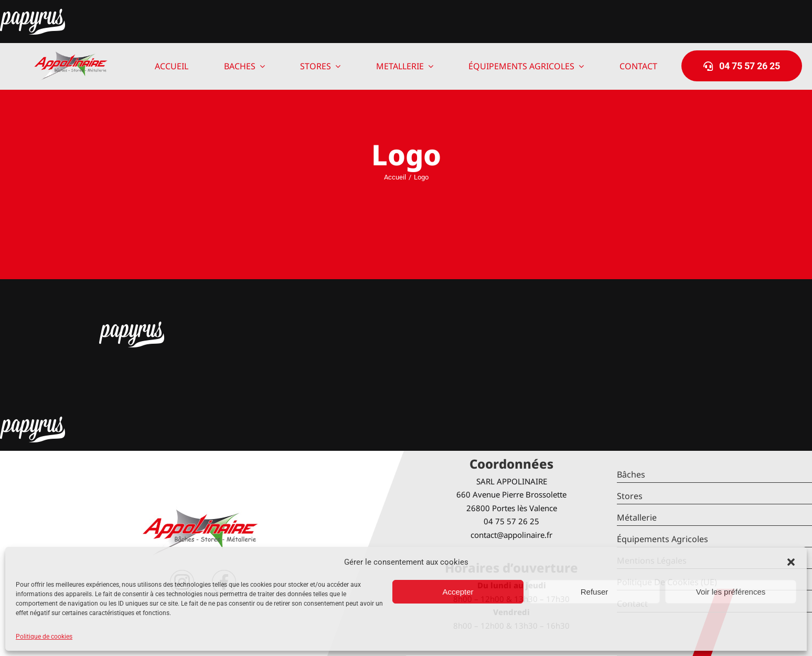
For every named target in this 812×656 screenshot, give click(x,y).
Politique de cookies (44, 637)
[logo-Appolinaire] (71, 55)
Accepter (458, 592)
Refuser (595, 592)
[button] (791, 562)
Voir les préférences (731, 592)
